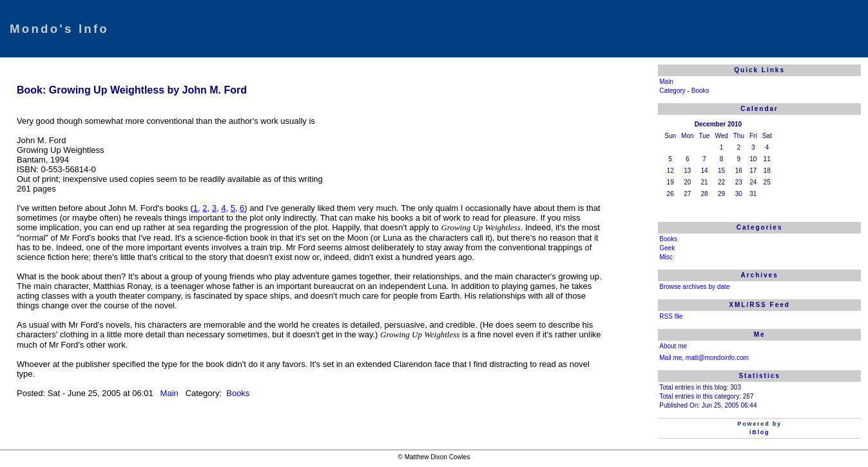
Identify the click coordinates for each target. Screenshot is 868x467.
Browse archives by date (694, 287)
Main (171, 393)
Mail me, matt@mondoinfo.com (704, 358)
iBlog (760, 432)
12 (670, 171)
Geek (667, 248)
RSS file (671, 316)
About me (673, 346)
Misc (666, 257)
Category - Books (684, 91)
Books (237, 393)
